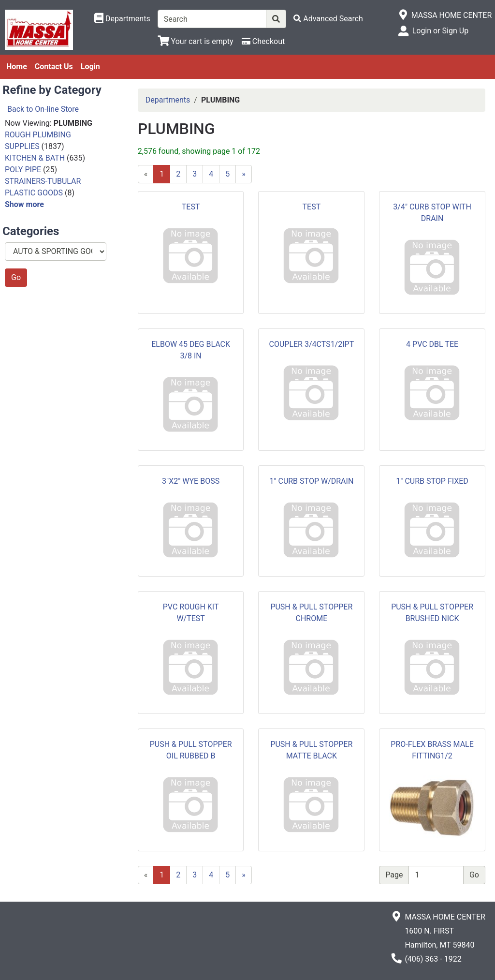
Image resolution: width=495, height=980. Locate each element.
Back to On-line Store (43, 109)
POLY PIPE (23, 170)
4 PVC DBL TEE (432, 344)
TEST (191, 207)
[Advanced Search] (328, 19)
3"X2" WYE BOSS (191, 481)
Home (17, 67)
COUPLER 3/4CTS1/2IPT (312, 344)
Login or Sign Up (440, 31)
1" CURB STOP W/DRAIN (311, 481)
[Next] (244, 174)
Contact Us (54, 67)
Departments (168, 100)
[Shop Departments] (122, 19)
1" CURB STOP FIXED (432, 481)
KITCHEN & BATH (35, 158)
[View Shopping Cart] (196, 41)
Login (90, 67)
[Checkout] (263, 41)
